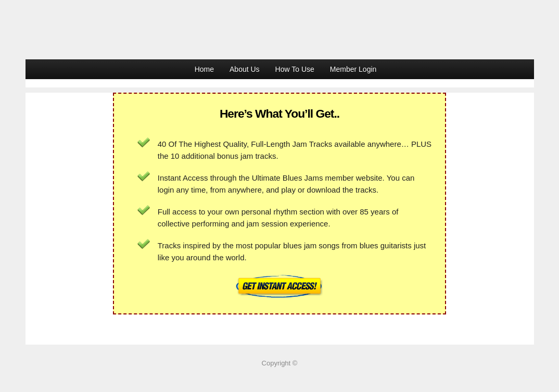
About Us (245, 69)
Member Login (353, 69)
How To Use (295, 69)
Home (204, 69)
